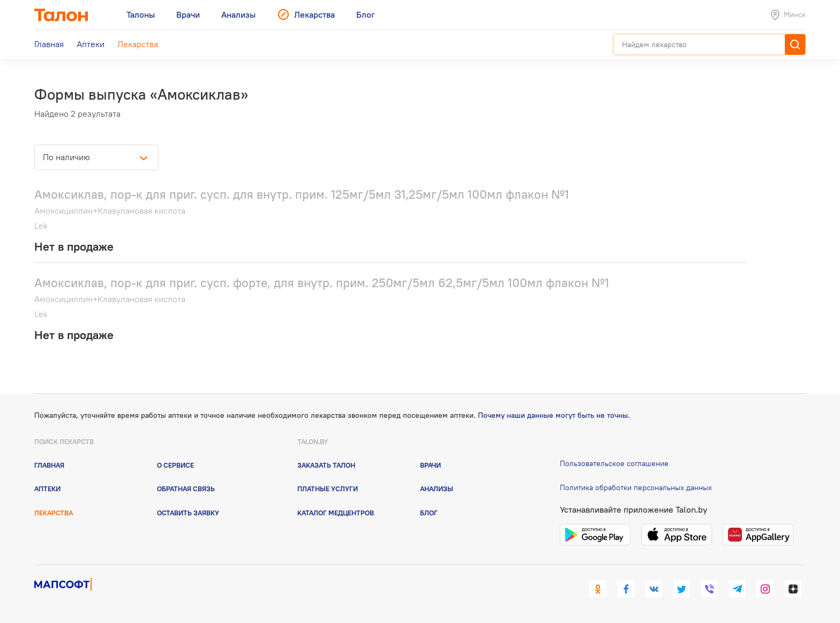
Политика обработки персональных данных (636, 487)
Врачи (430, 465)
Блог (429, 513)
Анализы (437, 489)
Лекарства (54, 513)
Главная (49, 465)
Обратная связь (186, 489)
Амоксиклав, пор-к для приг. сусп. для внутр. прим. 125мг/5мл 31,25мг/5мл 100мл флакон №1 (302, 194)
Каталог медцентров (336, 513)
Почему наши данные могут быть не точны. (554, 415)
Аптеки (47, 489)
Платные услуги (328, 489)
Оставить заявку (188, 513)
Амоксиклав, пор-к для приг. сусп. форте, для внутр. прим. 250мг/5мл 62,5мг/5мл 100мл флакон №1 (322, 283)
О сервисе (175, 465)
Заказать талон (326, 465)
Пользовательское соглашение (614, 463)
